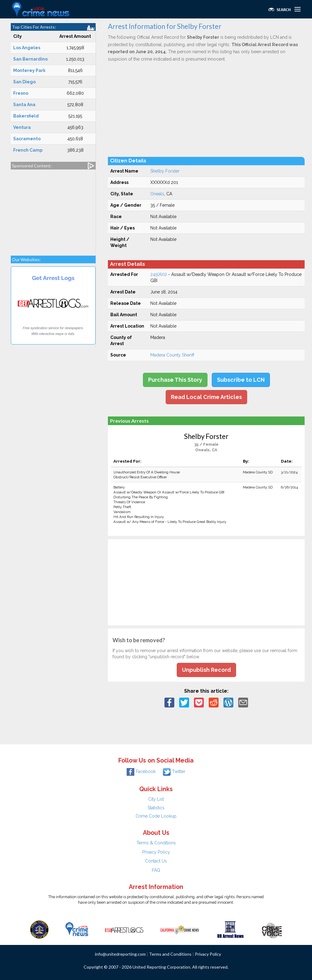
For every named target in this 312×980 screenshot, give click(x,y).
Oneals (157, 194)
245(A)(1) (159, 274)
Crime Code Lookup (156, 816)
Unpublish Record (206, 670)
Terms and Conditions (170, 954)
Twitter (174, 771)
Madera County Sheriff (172, 355)
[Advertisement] (53, 209)
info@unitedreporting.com (120, 954)
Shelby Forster (165, 171)
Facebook (141, 771)
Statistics (156, 808)
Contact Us (156, 861)
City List (156, 799)
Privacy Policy (156, 852)
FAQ (156, 870)
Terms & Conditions (156, 843)
